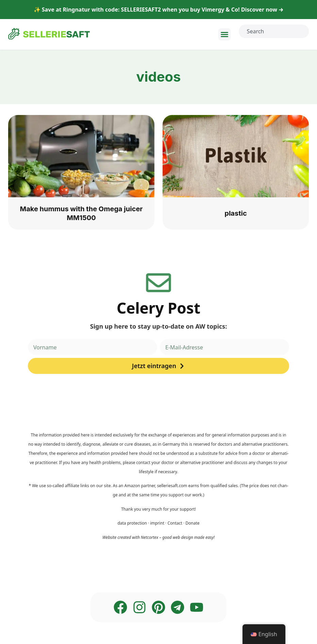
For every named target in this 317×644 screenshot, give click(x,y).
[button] (224, 34)
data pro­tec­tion (132, 523)
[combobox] (274, 31)
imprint (157, 523)
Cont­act (175, 523)
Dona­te (192, 523)
